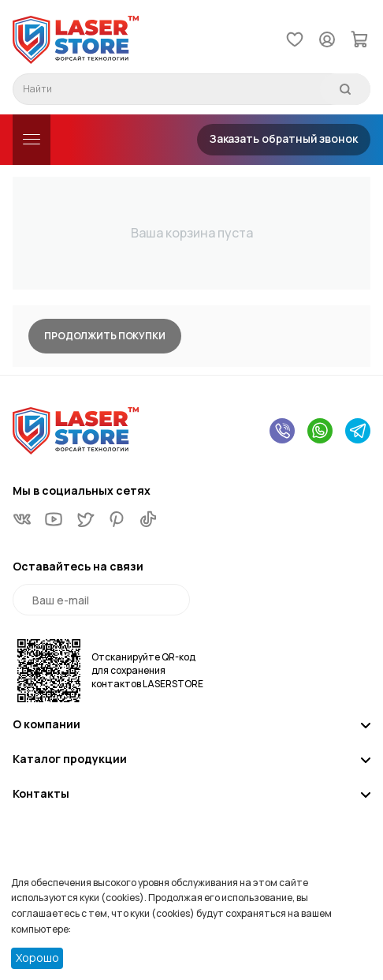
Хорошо (37, 958)
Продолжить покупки (105, 336)
